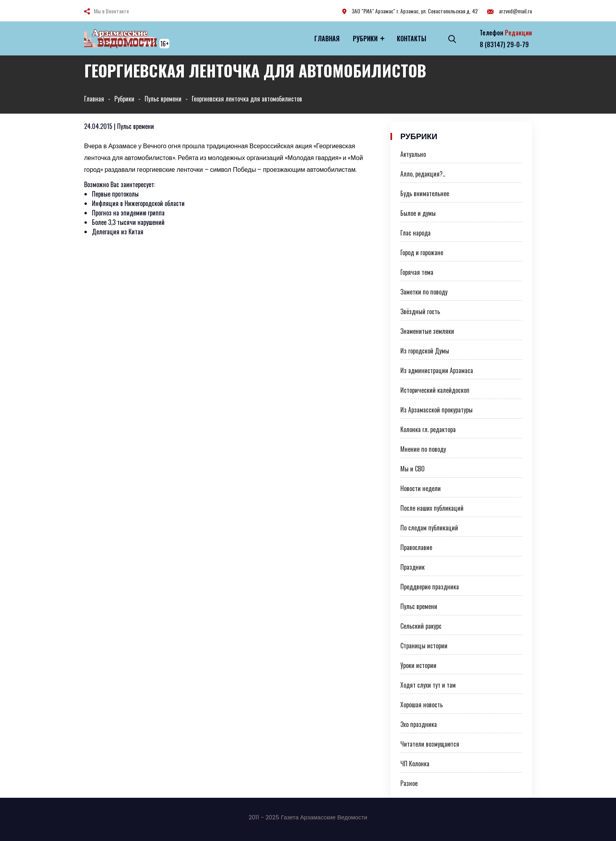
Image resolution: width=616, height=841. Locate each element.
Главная (327, 39)
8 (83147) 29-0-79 (504, 44)
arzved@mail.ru (510, 11)
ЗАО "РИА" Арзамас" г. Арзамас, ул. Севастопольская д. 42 (410, 11)
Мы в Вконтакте (111, 11)
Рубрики (365, 39)
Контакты (412, 39)
